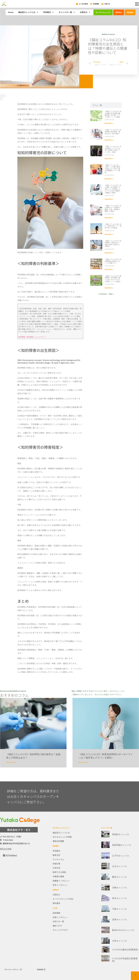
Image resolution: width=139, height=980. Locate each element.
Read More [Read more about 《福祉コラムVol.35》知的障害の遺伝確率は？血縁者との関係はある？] (11, 762)
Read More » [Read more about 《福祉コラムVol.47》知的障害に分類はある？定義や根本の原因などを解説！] (109, 253)
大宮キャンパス (119, 941)
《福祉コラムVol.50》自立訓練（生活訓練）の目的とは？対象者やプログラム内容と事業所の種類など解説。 (113, 189)
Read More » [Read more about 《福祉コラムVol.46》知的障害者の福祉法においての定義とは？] (109, 269)
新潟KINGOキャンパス (123, 930)
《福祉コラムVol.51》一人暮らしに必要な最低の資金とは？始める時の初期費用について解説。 (113, 169)
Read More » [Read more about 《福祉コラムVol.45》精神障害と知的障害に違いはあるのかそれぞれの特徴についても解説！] (109, 288)
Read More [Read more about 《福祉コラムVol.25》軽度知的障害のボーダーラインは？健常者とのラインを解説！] (83, 762)
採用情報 (96, 4)
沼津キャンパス (119, 920)
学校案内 (49, 12)
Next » (111, 294)
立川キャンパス (119, 866)
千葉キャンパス (119, 909)
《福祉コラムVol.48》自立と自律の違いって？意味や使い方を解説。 (113, 226)
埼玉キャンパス (119, 898)
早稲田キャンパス (121, 834)
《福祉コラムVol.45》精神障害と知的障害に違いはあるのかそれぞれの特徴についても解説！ (113, 279)
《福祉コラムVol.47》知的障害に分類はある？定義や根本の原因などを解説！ (113, 244)
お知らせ (107, 4)
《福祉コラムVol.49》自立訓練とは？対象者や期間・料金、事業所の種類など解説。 (113, 208)
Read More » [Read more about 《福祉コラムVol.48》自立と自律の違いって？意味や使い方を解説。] (109, 234)
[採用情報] (91, 4)
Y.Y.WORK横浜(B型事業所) (125, 950)
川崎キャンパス (119, 888)
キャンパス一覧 (67, 12)
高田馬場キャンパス (122, 845)
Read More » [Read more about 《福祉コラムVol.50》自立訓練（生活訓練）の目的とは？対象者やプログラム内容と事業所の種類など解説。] (109, 199)
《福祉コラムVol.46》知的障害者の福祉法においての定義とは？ (113, 261)
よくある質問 (83, 4)
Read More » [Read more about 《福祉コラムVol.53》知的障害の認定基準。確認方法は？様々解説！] (109, 140)
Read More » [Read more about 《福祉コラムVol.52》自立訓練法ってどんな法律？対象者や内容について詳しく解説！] (109, 158)
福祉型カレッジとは (28, 12)
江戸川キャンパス (121, 856)
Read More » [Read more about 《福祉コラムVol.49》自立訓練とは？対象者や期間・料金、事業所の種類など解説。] (109, 218)
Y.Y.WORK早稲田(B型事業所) (125, 960)
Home (11, 12)
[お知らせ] (102, 4)
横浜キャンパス (119, 877)
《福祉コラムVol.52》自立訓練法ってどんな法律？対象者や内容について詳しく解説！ (113, 149)
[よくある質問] (77, 4)
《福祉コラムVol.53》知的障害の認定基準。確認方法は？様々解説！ (113, 132)
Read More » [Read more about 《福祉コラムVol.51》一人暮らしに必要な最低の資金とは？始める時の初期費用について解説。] (109, 179)
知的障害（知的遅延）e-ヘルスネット (33, 337)
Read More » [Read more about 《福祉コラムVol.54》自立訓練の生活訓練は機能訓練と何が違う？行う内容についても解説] (109, 123)
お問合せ (85, 12)
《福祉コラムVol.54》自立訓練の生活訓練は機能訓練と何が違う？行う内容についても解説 (113, 114)
